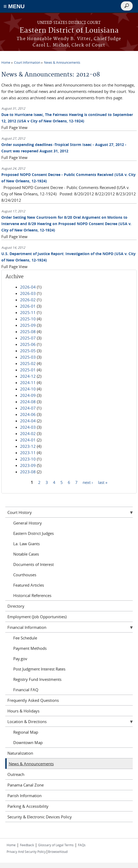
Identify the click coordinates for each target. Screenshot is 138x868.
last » (103, 482)
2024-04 (28, 421)
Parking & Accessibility (28, 806)
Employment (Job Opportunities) (37, 617)
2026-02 (28, 300)
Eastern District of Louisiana (69, 31)
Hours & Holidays (23, 711)
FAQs (82, 845)
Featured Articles (29, 585)
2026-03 (28, 293)
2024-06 (28, 414)
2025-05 (28, 351)
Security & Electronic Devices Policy (40, 817)
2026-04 (28, 287)
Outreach (16, 774)
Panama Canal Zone (26, 785)
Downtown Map (28, 742)
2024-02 (28, 433)
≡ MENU (14, 6)
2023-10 (28, 459)
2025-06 (28, 344)
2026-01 (28, 306)
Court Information (27, 62)
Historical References (32, 595)
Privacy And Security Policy (26, 852)
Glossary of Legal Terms (56, 845)
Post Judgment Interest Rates (39, 669)
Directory (16, 606)
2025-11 (28, 312)
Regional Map (26, 732)
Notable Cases (26, 554)
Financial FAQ (26, 690)
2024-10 (28, 389)
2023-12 (28, 446)
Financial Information (27, 627)
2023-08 (28, 472)
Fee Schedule (25, 638)
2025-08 (28, 332)
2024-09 (28, 395)
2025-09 (28, 325)
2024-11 (28, 383)
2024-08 (28, 402)
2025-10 (28, 319)
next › (88, 482)
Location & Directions (27, 721)
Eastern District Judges (34, 533)
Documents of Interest (34, 564)
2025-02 (28, 363)
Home (6, 62)
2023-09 (28, 465)
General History (28, 523)
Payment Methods (30, 648)
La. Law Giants (26, 544)
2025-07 (28, 338)
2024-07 (28, 408)
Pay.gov (20, 659)
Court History (20, 512)
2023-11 (28, 453)
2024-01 (28, 440)
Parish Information (25, 796)
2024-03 (28, 427)
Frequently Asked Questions (33, 700)
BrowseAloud (58, 852)
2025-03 (28, 357)
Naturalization (20, 753)
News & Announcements (62, 62)
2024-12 (28, 376)
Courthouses (25, 575)
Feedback (27, 845)
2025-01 (28, 370)
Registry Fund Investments (37, 679)
